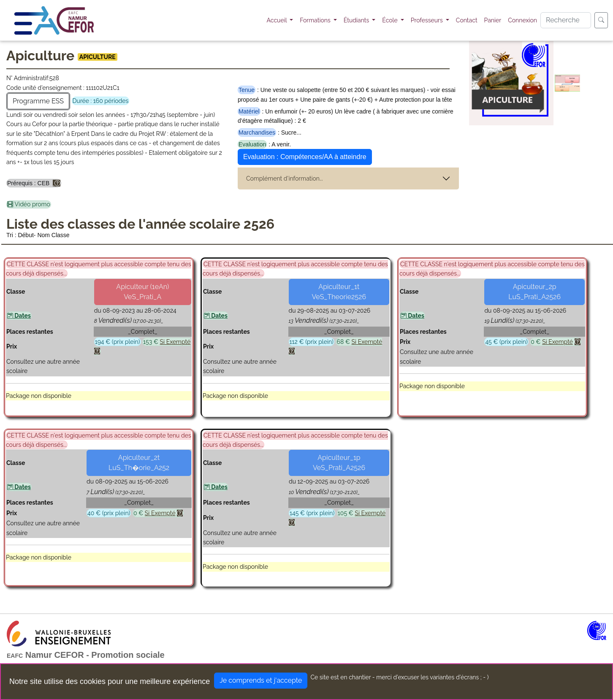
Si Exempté (175, 342)
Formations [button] (316, 20)
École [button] (391, 20)
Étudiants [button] (357, 20)
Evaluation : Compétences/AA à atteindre (305, 157)
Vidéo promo (29, 205)
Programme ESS (38, 101)
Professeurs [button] (428, 20)
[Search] (566, 20)
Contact (467, 20)
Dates (19, 316)
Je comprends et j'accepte (261, 680)
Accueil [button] (278, 20)
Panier (493, 20)
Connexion (522, 20)
